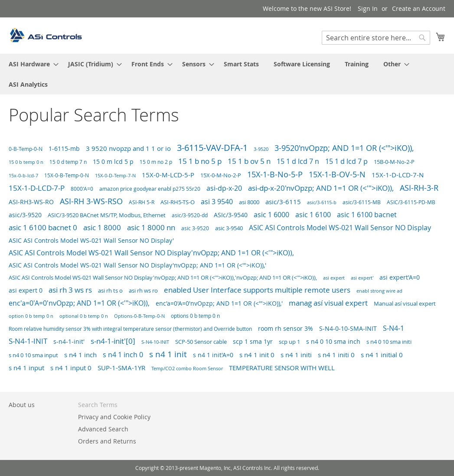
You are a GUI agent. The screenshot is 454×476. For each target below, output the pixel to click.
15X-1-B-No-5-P (275, 174)
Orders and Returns (107, 441)
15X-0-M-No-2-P (221, 175)
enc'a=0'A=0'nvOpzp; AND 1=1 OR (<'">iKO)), (79, 303)
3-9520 (261, 149)
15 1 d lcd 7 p (346, 161)
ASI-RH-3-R (419, 188)
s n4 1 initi (296, 355)
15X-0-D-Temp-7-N (115, 175)
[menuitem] (31, 64)
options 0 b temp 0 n (195, 316)
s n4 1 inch (80, 355)
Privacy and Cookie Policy (114, 417)
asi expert (334, 278)
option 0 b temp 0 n (31, 316)
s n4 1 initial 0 (382, 355)
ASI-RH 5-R (142, 202)
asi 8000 (249, 202)
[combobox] (376, 38)
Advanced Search (103, 429)
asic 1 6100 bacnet (367, 215)
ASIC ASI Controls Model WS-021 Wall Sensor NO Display (340, 228)
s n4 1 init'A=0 (213, 355)
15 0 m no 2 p (156, 162)
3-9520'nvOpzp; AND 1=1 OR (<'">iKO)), (344, 148)
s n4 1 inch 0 (123, 355)
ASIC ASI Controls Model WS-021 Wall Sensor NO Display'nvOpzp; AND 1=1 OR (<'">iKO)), (151, 253)
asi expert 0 (26, 290)
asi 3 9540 (217, 202)
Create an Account (419, 8)
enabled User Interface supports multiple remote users (257, 290)
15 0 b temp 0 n (26, 162)
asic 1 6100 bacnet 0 (43, 228)
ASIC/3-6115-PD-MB (411, 202)
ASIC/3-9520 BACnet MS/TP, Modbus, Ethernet (107, 215)
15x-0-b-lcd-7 (23, 176)
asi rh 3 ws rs (70, 290)
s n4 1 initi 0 (336, 355)
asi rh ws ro (143, 290)
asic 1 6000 (271, 215)
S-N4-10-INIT (155, 342)
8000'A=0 (82, 189)
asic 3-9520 (195, 228)
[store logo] (46, 35)
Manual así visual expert (405, 303)
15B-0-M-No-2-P (394, 162)
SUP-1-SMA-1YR (121, 368)
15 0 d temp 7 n (68, 162)
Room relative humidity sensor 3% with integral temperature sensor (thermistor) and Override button (130, 329)
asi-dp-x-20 (224, 188)
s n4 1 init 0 (257, 355)
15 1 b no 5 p (200, 161)
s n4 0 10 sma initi (389, 342)
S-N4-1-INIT (28, 341)
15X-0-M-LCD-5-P (168, 175)
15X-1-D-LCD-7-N (398, 175)
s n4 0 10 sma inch (333, 341)
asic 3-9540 (229, 228)
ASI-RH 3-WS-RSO (91, 201)
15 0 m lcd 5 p (113, 161)
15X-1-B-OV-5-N (337, 174)
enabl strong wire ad (379, 291)
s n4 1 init (168, 354)
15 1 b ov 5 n (249, 161)
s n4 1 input (26, 368)
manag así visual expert (328, 303)
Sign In (368, 8)
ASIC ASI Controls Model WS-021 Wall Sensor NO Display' (91, 240)
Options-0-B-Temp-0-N (139, 316)
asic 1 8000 (102, 227)
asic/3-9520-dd (190, 215)
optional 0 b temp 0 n (84, 316)
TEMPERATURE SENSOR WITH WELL (282, 368)
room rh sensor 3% (286, 328)
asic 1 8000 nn (151, 227)
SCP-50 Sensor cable (201, 342)
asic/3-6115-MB (362, 202)
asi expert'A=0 (400, 277)
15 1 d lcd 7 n (298, 161)
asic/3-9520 (25, 215)
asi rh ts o (110, 290)
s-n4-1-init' (69, 341)
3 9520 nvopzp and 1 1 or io (128, 148)
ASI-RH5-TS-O (178, 202)
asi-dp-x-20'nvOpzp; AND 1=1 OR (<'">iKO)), (321, 188)
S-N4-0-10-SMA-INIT (348, 328)
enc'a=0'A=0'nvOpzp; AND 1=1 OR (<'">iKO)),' (219, 303)
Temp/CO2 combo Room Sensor (187, 368)
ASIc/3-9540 (231, 215)
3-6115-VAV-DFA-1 (212, 148)
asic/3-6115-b (322, 202)
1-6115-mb (64, 148)
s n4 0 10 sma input (33, 355)
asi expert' (362, 278)
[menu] (227, 74)
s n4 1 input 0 (71, 368)
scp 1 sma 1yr (253, 341)
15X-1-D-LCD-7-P (37, 188)
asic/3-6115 (283, 202)
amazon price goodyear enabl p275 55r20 (150, 189)
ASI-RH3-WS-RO (31, 202)
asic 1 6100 (313, 215)
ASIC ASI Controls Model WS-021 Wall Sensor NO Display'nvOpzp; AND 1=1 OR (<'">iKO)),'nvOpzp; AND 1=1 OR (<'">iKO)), (163, 278)
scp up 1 (289, 342)
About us (22, 405)
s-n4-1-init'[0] (113, 341)
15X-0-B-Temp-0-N (67, 175)
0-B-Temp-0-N (26, 149)
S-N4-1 (394, 328)
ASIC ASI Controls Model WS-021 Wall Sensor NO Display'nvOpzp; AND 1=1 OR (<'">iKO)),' (137, 265)
